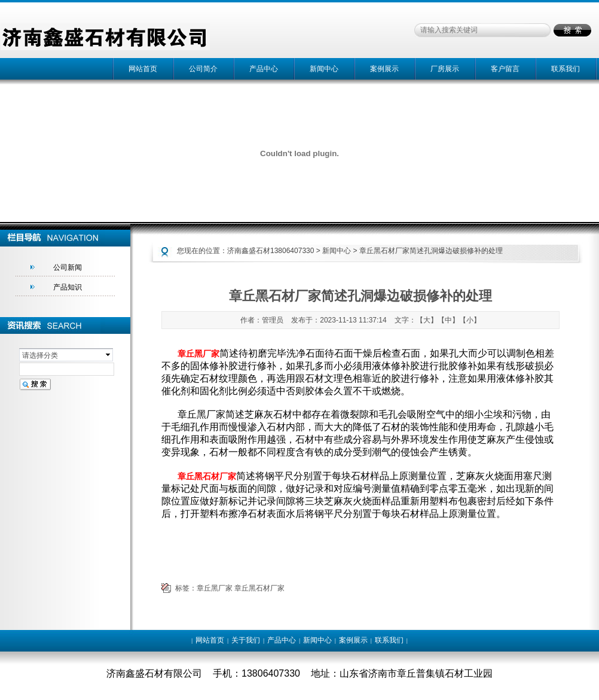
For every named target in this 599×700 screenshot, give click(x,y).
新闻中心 (324, 69)
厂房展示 (445, 69)
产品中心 (264, 69)
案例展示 (384, 69)
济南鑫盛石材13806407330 (271, 251)
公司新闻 (68, 267)
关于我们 (246, 640)
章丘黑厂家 (215, 588)
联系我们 (566, 69)
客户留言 (505, 69)
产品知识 (68, 287)
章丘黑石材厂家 (259, 588)
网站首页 (143, 69)
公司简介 (203, 69)
